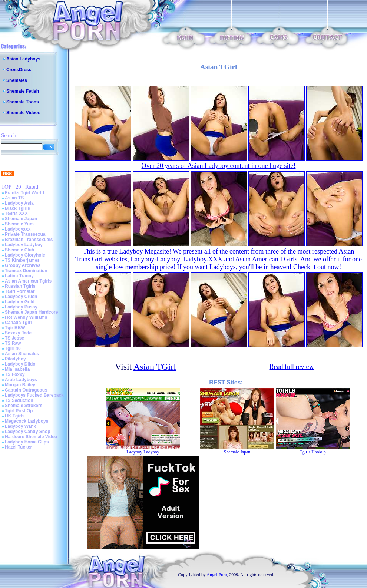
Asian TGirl (155, 367)
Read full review (292, 367)
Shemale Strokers (24, 406)
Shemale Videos (23, 113)
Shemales (17, 80)
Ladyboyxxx (18, 229)
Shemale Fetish (23, 91)
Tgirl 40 (13, 348)
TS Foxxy (15, 374)
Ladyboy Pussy (21, 307)
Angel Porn (217, 575)
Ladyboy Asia (19, 203)
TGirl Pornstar (20, 291)
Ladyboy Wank (20, 426)
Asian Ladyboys (23, 59)
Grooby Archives (23, 265)
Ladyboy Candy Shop (28, 432)
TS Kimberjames (22, 260)
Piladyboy (15, 359)
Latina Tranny (19, 276)
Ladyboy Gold (20, 302)
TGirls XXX (16, 214)
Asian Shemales (22, 354)
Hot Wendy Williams (26, 317)
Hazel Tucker (18, 447)
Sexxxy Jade (18, 333)
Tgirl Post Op (19, 411)
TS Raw (13, 343)
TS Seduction (19, 400)
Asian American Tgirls (28, 281)
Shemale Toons (23, 102)
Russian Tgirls (20, 286)
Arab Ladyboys (21, 380)
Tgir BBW (15, 328)
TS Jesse (14, 338)
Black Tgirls (17, 208)
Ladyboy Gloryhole (25, 255)
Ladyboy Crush (21, 297)
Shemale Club (19, 250)
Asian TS (14, 198)
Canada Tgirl (18, 323)
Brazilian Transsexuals (29, 240)
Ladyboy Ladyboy (24, 245)
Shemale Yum (19, 224)
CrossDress (19, 70)
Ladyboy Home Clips (27, 442)
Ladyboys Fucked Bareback (34, 395)
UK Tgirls (15, 416)
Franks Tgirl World (24, 193)
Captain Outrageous (26, 390)
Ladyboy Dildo (20, 364)
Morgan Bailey (20, 385)
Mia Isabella (17, 369)
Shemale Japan (21, 219)
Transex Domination (26, 271)
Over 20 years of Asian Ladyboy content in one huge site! (219, 166)
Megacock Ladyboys (27, 421)
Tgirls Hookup (313, 452)
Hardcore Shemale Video (31, 437)
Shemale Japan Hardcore (31, 312)
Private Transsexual (26, 234)
